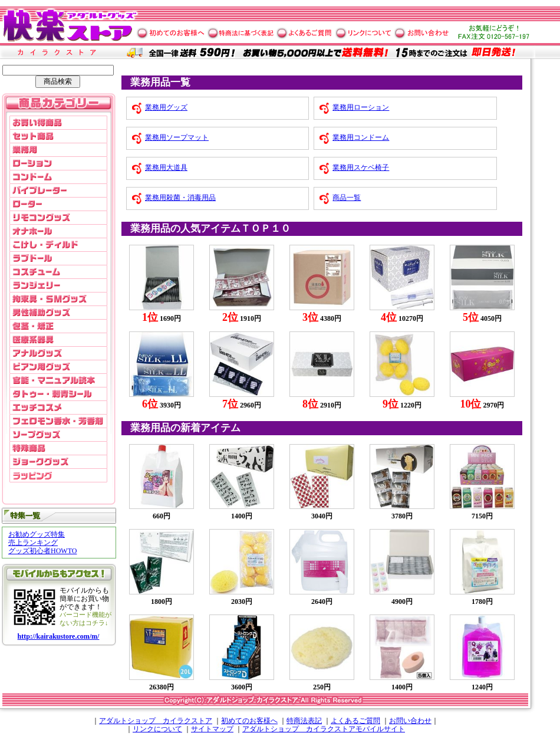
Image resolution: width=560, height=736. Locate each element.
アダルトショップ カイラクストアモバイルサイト (324, 729)
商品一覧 (347, 198)
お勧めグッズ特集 (37, 534)
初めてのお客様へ (249, 721)
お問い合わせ (410, 721)
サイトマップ (212, 729)
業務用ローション (361, 107)
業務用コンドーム (361, 137)
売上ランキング (33, 543)
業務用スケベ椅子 (361, 167)
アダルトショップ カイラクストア (156, 721)
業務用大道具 (166, 167)
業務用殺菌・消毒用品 (180, 198)
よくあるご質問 (355, 721)
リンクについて (157, 729)
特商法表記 (304, 721)
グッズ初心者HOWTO (42, 551)
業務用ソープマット (177, 137)
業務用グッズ (166, 107)
